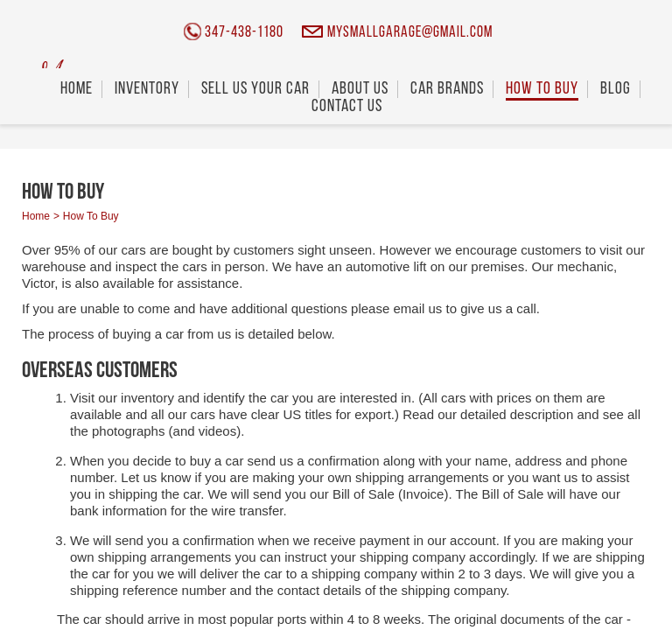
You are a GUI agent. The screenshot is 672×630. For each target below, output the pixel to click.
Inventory (147, 89)
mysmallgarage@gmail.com (410, 33)
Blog (616, 89)
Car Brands (447, 89)
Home (77, 89)
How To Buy (542, 89)
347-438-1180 (244, 33)
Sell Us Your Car (255, 89)
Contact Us (347, 107)
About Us (360, 89)
